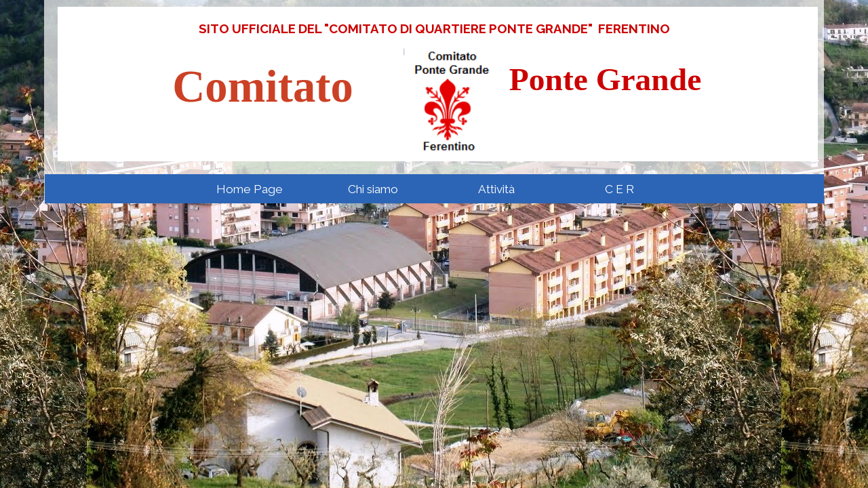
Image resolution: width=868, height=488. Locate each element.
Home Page (250, 189)
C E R (619, 189)
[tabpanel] (434, 28)
